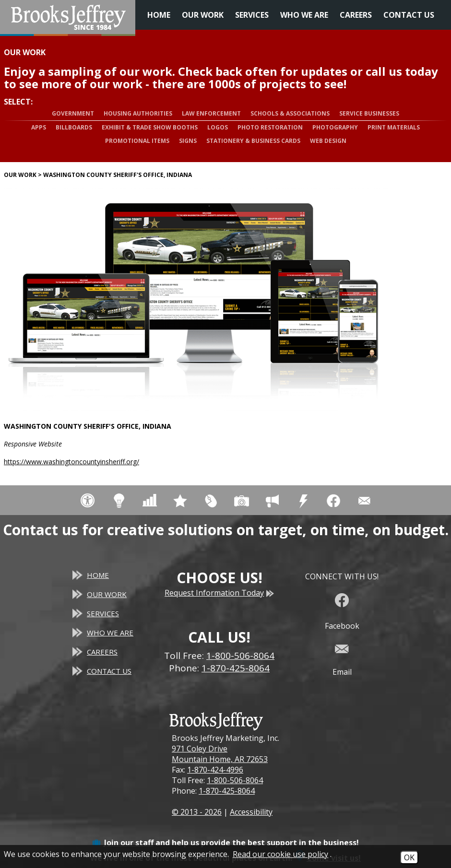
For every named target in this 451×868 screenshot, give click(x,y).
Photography (335, 127)
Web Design (328, 141)
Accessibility (251, 812)
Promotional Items (137, 141)
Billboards (74, 127)
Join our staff (129, 843)
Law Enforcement (211, 113)
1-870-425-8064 (227, 791)
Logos (218, 127)
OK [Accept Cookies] (409, 857)
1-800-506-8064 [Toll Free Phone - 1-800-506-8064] (240, 656)
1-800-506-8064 (235, 780)
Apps (39, 127)
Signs (188, 141)
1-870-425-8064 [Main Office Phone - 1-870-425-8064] (236, 668)
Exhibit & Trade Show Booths (150, 127)
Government (73, 113)
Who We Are (304, 15)
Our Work (203, 15)
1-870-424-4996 (215, 770)
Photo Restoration (270, 127)
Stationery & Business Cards (253, 141)
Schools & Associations (290, 113)
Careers (356, 15)
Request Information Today (219, 593)
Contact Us (409, 15)
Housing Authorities (138, 113)
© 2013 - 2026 (197, 812)
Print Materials (394, 127)
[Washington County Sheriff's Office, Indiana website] (196, 300)
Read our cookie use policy (280, 854)
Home (159, 15)
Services (252, 15)
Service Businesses (369, 113)
